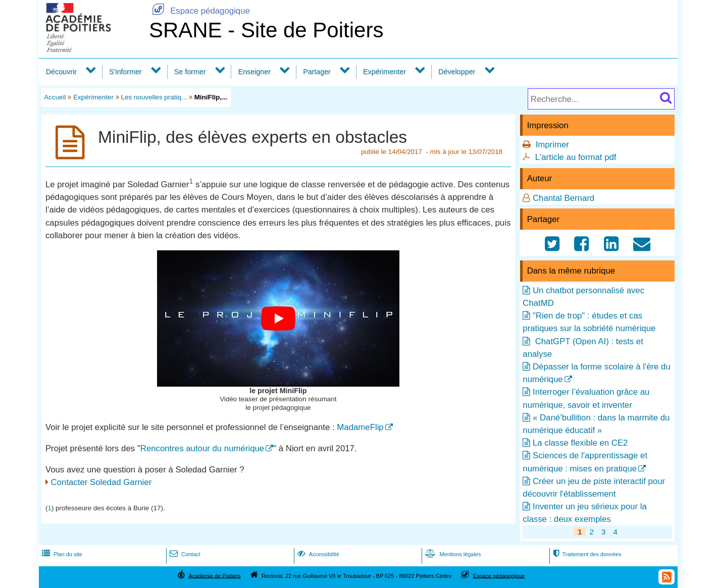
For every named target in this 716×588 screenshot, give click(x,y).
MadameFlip (360, 427)
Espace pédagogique (199, 11)
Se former (190, 72)
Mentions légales (452, 554)
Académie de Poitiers (214, 575)
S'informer (125, 72)
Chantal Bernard (564, 198)
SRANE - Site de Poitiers (266, 30)
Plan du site (61, 554)
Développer (457, 72)
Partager (317, 72)
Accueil (55, 97)
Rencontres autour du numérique (202, 448)
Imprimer (552, 145)
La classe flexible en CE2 (580, 443)
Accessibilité (317, 554)
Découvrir (61, 72)
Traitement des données (586, 554)
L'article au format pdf (576, 157)
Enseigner (254, 72)
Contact (184, 554)
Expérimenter (385, 72)
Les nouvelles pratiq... (154, 97)
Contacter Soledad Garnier (101, 482)
